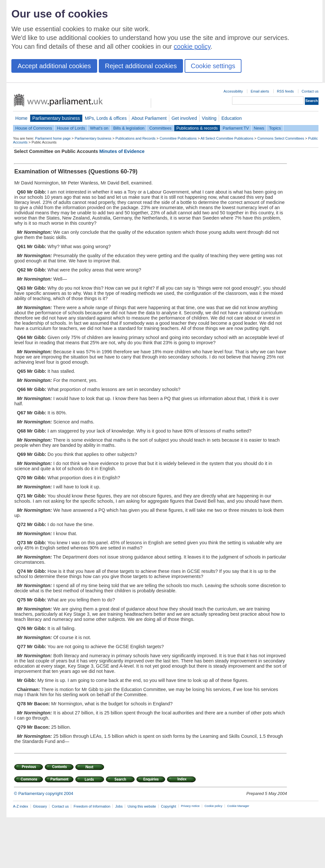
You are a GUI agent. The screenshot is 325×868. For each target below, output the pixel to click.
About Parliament (149, 118)
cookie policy (192, 46)
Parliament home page (53, 138)
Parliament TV (236, 128)
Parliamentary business (56, 118)
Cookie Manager (238, 806)
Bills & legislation (129, 128)
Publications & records (197, 128)
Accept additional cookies (54, 66)
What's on (99, 128)
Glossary (40, 806)
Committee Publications (178, 138)
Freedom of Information (92, 806)
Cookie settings (213, 66)
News (259, 128)
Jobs (119, 806)
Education (232, 118)
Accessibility (233, 91)
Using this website (142, 806)
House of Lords (71, 128)
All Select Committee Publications (227, 138)
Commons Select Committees (281, 138)
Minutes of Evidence (122, 151)
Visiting (209, 118)
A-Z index (21, 806)
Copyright (169, 806)
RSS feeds (285, 91)
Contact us (310, 91)
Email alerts (260, 91)
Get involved (184, 118)
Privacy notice (190, 806)
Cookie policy (213, 806)
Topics (275, 128)
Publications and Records (135, 138)
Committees (160, 128)
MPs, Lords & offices (106, 118)
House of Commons (34, 128)
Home (21, 118)
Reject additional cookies (141, 66)
